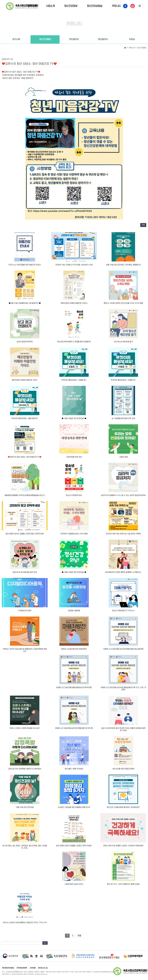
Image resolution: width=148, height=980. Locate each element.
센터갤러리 (74, 39)
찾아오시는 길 (42, 968)
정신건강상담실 (95, 6)
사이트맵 (32, 968)
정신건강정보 (71, 6)
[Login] (50, 974)
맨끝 (79, 936)
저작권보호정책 (21, 968)
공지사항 (16, 39)
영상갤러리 (103, 39)
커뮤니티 (116, 6)
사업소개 (50, 6)
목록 (143, 225)
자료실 (132, 39)
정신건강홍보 (45, 39)
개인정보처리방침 (8, 968)
